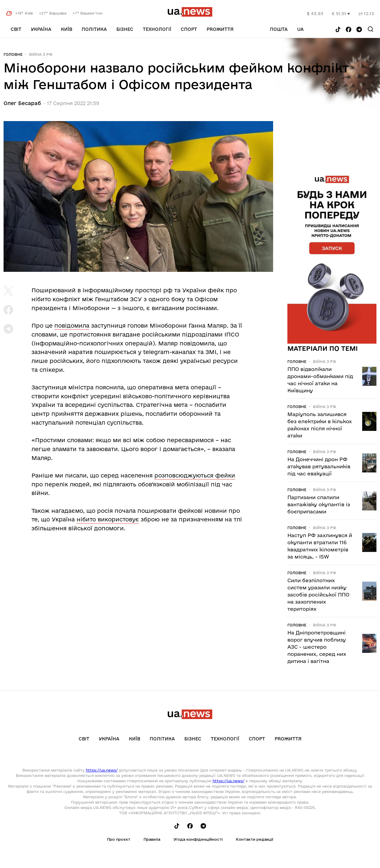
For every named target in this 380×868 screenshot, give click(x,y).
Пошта (279, 29)
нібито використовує (108, 519)
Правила (152, 839)
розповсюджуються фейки (195, 475)
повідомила (72, 326)
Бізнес (125, 29)
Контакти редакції (254, 839)
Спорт (189, 29)
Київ (66, 29)
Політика (94, 29)
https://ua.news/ (102, 770)
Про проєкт (119, 839)
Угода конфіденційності (198, 839)
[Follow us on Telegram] (359, 30)
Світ (16, 29)
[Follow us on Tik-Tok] (338, 30)
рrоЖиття (220, 29)
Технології (157, 29)
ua (300, 29)
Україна (41, 29)
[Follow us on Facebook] (349, 30)
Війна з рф (41, 54)
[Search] (370, 29)
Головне (13, 54)
